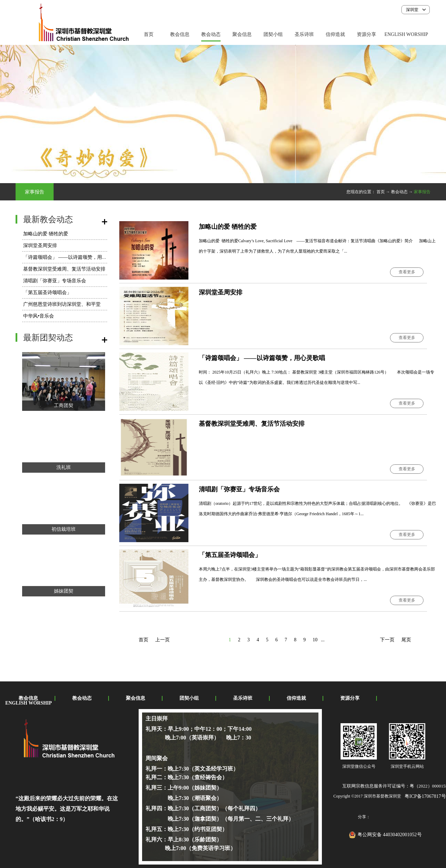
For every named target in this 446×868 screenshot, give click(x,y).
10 (315, 640)
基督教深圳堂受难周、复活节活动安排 (64, 269)
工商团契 (64, 405)
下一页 (387, 640)
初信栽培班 (64, 529)
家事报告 (422, 192)
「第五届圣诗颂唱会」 (47, 293)
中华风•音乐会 (39, 316)
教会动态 (399, 192)
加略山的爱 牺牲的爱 (46, 234)
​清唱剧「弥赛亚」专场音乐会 (55, 281)
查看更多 (407, 272)
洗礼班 (64, 467)
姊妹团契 (64, 591)
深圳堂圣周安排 (40, 246)
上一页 (162, 640)
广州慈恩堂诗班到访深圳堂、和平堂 (62, 304)
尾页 (406, 640)
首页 (149, 34)
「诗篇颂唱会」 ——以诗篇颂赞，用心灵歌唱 (72, 257)
